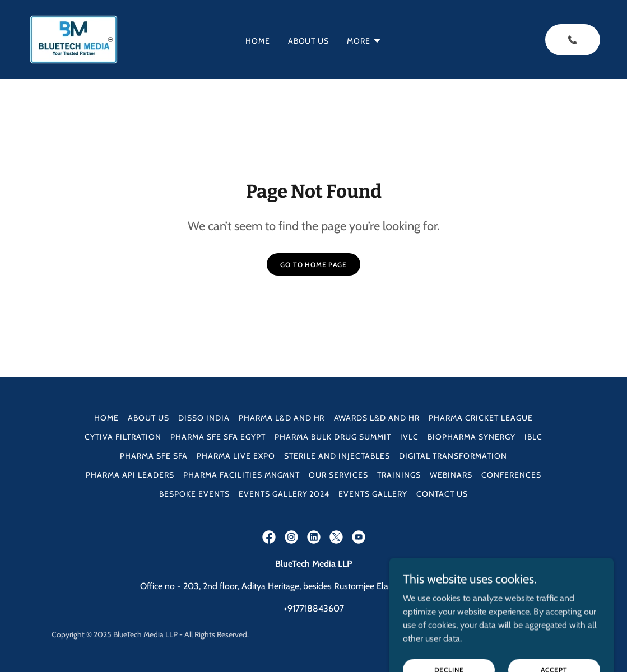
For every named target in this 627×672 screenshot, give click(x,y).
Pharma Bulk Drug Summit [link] (333, 437)
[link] (74, 38)
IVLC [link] (409, 437)
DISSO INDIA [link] (204, 418)
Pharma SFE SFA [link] (154, 456)
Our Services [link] (338, 475)
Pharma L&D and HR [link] (282, 418)
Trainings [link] (399, 475)
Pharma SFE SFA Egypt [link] (218, 437)
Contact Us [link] (442, 494)
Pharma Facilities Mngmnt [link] (242, 475)
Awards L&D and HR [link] (377, 418)
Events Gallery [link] (373, 494)
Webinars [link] (451, 475)
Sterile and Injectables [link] (337, 456)
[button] (364, 41)
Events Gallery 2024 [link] (284, 494)
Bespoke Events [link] (194, 494)
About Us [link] (309, 41)
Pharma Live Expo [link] (236, 456)
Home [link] (258, 41)
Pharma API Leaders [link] (130, 475)
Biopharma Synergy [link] (472, 437)
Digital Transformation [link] (453, 456)
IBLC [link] (533, 437)
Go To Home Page (313, 265)
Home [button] (106, 418)
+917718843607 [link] (314, 608)
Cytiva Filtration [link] (123, 437)
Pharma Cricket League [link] (481, 418)
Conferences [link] (511, 475)
